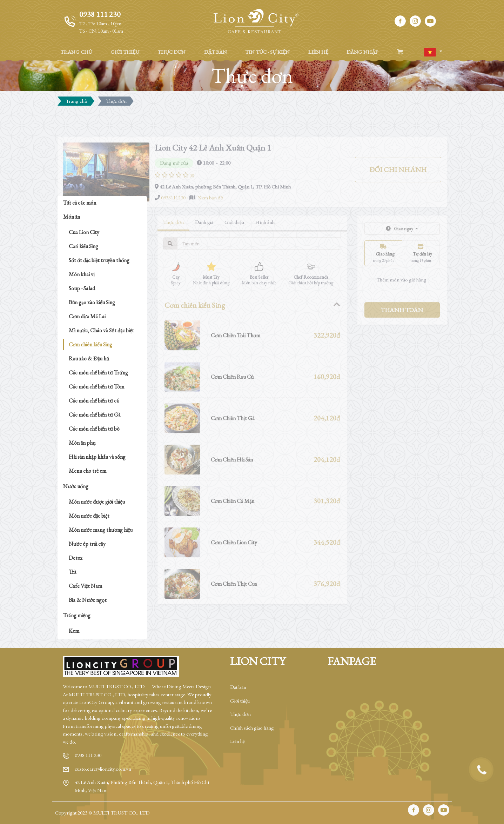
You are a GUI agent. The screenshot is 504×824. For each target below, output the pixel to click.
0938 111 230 (88, 755)
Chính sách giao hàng (252, 728)
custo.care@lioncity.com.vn (103, 769)
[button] (433, 52)
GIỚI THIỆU (125, 52)
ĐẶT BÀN (216, 52)
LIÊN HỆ (318, 52)
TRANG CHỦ (76, 52)
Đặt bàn (238, 687)
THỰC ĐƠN (172, 52)
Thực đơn (240, 714)
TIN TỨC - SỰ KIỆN (267, 52)
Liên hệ (237, 741)
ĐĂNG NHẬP (362, 52)
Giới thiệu (240, 701)
